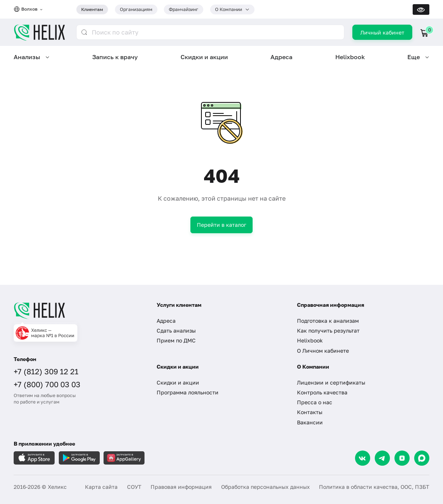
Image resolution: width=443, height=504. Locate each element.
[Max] (422, 458)
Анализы (27, 57)
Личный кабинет (382, 32)
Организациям (136, 9)
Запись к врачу (115, 57)
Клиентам (92, 9)
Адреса (281, 57)
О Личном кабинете (323, 351)
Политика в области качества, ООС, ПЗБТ (374, 487)
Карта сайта (101, 487)
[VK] (363, 458)
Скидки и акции (204, 57)
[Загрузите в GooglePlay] (79, 458)
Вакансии (310, 422)
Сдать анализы (176, 331)
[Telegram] (382, 458)
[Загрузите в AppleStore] (34, 458)
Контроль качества (322, 392)
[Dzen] (402, 458)
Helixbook (350, 57)
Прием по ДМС (176, 340)
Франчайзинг (184, 9)
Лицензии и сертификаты (331, 382)
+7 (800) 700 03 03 (47, 384)
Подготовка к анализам (328, 321)
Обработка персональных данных (265, 487)
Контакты (310, 412)
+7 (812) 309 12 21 (46, 371)
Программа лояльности (188, 392)
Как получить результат (328, 331)
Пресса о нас (315, 402)
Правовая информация (181, 487)
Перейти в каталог (221, 225)
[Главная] (79, 311)
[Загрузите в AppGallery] (124, 458)
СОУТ (134, 487)
